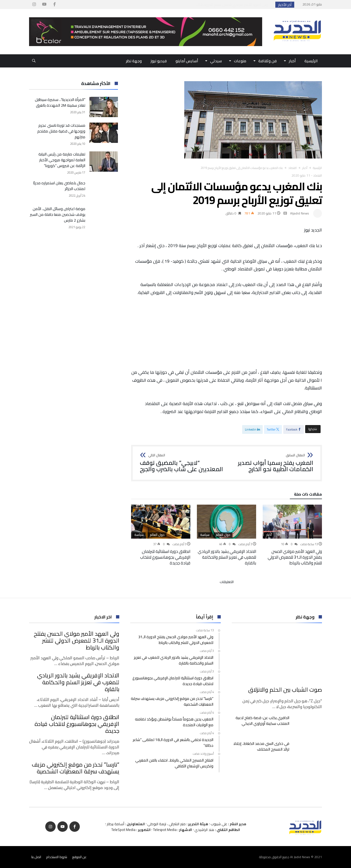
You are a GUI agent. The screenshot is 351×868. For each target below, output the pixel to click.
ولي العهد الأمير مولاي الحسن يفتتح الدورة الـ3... (233, 5)
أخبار (305, 168)
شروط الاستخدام (57, 857)
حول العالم (223, 535)
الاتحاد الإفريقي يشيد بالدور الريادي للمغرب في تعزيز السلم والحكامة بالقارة (227, 557)
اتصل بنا (36, 857)
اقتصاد (292, 168)
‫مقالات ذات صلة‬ (308, 495)
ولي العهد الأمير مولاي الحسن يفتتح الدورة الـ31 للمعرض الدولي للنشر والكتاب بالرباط (295, 557)
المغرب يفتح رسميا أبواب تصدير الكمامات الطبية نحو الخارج (272, 463)
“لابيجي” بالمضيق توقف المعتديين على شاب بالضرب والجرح (181, 463)
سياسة (205, 535)
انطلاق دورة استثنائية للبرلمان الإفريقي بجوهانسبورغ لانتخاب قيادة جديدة (165, 557)
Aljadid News (300, 213)
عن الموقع (80, 857)
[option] (292, 535)
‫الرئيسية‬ (317, 168)
